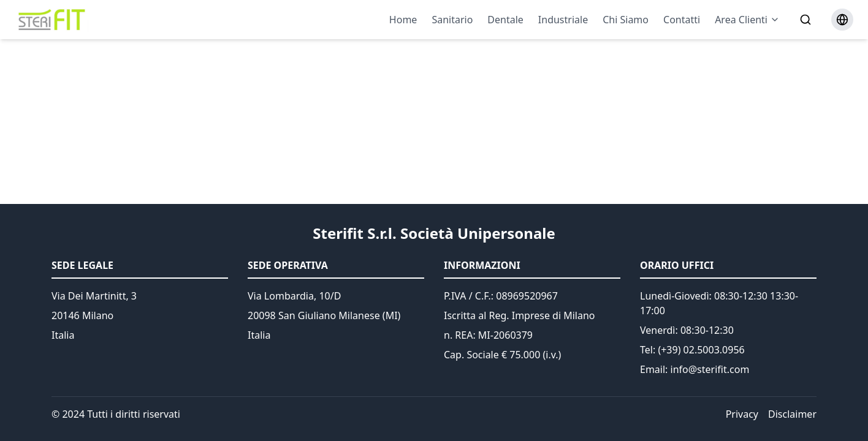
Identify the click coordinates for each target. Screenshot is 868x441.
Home (403, 20)
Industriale (563, 20)
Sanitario (452, 20)
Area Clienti (747, 20)
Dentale (505, 20)
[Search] (805, 20)
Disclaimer (792, 414)
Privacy (742, 414)
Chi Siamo (626, 20)
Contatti (682, 20)
